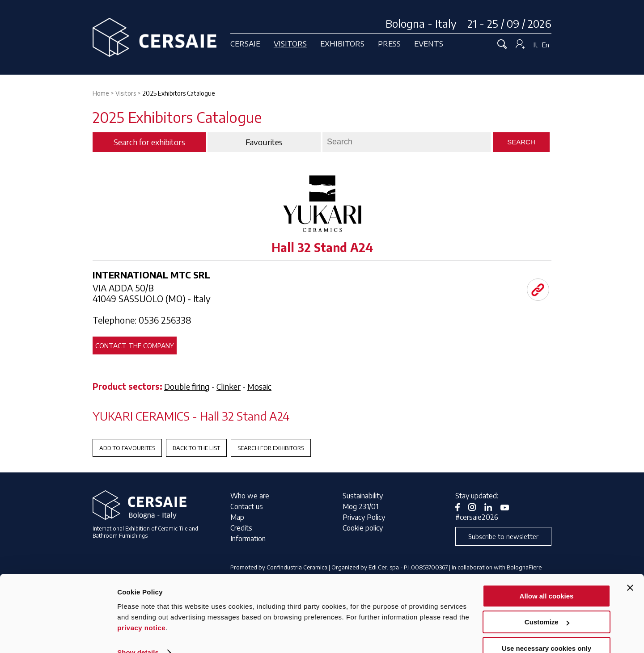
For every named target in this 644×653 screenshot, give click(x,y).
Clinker (229, 386)
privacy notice (141, 610)
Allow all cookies (547, 579)
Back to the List (196, 448)
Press (389, 43)
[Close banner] (630, 570)
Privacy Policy (364, 517)
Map (237, 517)
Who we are (250, 496)
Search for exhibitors (271, 448)
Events (429, 43)
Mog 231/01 (360, 506)
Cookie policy (363, 528)
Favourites (264, 142)
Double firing (187, 386)
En (546, 45)
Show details (138, 635)
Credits (241, 528)
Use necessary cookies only (547, 631)
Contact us (247, 506)
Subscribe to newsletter (503, 536)
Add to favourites (127, 448)
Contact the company (135, 345)
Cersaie (245, 43)
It (536, 45)
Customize (547, 605)
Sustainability (363, 496)
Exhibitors (342, 43)
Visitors (290, 43)
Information (248, 539)
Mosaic (259, 386)
